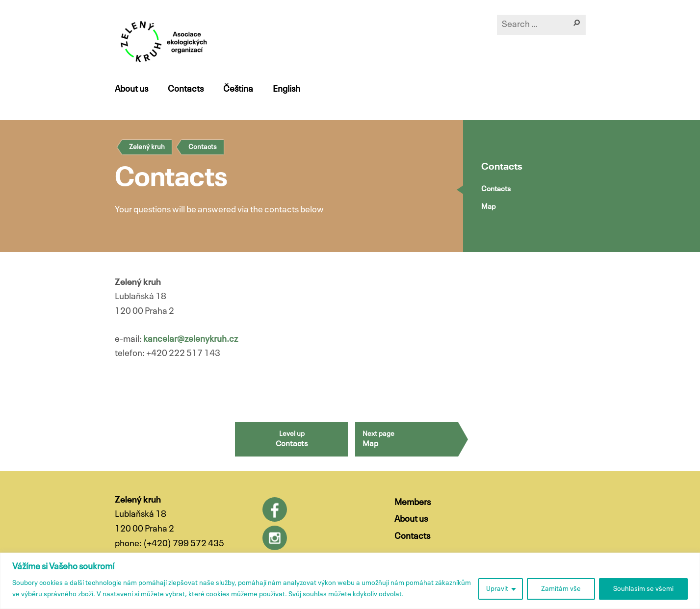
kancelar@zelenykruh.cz (191, 339)
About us (131, 89)
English (286, 89)
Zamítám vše (561, 589)
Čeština (238, 89)
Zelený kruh (147, 147)
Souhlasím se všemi (643, 589)
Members (413, 503)
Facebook (275, 509)
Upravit (497, 589)
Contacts (186, 89)
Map (489, 207)
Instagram (275, 538)
